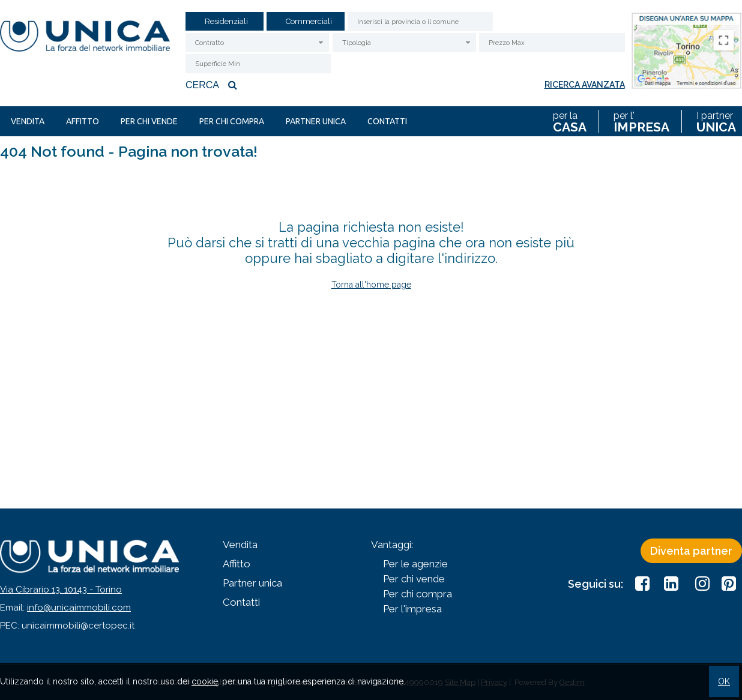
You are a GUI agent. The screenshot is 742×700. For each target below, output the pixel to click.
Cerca (213, 85)
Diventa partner (691, 551)
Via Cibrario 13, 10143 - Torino (61, 590)
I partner (716, 121)
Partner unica (316, 121)
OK (724, 681)
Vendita (28, 121)
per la (570, 121)
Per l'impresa (412, 609)
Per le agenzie (415, 564)
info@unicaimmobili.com (79, 608)
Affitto (83, 121)
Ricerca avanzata (585, 85)
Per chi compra (232, 121)
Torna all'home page (371, 285)
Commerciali (309, 22)
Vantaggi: (392, 545)
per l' (641, 121)
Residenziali (226, 22)
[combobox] (257, 43)
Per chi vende (149, 121)
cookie (205, 681)
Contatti (387, 121)
